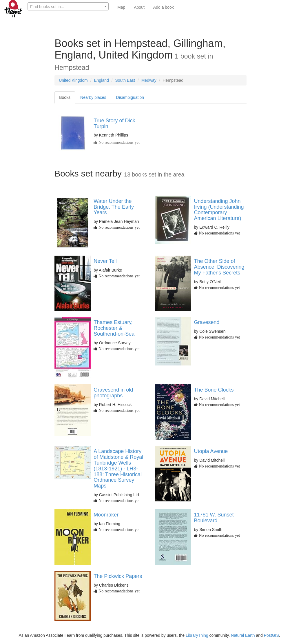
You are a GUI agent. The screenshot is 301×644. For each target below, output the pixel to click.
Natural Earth (243, 635)
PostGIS (271, 635)
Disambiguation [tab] (130, 97)
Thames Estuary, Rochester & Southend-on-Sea (114, 328)
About (139, 7)
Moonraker (106, 515)
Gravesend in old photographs (113, 393)
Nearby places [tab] (93, 97)
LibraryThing (197, 635)
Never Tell (105, 261)
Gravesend (207, 322)
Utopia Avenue (211, 451)
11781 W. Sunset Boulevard (214, 518)
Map (121, 7)
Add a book (164, 7)
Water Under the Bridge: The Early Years (114, 207)
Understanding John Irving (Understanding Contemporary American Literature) (219, 210)
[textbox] (68, 7)
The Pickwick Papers (118, 576)
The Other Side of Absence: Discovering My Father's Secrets (219, 267)
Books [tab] (65, 97)
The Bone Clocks (214, 390)
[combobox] (68, 6)
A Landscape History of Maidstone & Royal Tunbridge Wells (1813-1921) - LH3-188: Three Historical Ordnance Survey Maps (118, 469)
